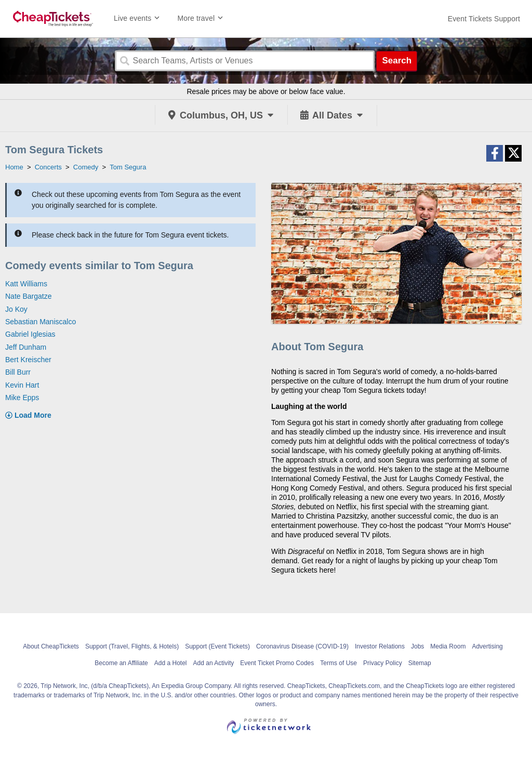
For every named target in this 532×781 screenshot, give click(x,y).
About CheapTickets (51, 646)
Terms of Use (338, 663)
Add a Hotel (171, 663)
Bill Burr (18, 372)
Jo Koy (16, 309)
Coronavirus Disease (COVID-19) (302, 646)
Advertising (487, 646)
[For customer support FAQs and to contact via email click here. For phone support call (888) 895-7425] (484, 19)
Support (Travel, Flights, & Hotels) (132, 646)
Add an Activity (214, 663)
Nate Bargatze (29, 296)
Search (397, 61)
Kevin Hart (22, 385)
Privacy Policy (383, 663)
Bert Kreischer (28, 360)
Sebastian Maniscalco (41, 322)
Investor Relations (380, 646)
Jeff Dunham (26, 347)
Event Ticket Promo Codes (277, 663)
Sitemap (420, 663)
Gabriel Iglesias (30, 334)
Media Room (448, 646)
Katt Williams (26, 284)
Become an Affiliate (121, 663)
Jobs (417, 646)
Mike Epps (22, 398)
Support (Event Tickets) (217, 646)
